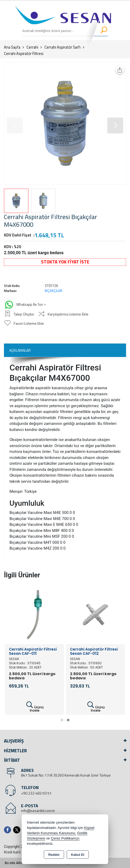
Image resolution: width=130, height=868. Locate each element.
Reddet (54, 855)
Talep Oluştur (19, 314)
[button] (115, 126)
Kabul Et (78, 855)
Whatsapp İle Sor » (25, 305)
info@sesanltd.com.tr (38, 811)
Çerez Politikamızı (65, 838)
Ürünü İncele (35, 707)
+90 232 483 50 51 (36, 793)
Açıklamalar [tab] (20, 350)
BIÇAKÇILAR (54, 291)
